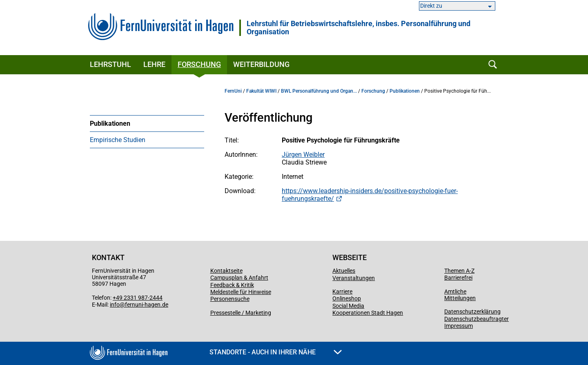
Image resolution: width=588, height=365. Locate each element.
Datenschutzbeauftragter (477, 319)
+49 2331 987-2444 (138, 298)
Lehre (154, 64)
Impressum (459, 326)
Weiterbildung (261, 64)
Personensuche (230, 299)
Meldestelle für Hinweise (241, 292)
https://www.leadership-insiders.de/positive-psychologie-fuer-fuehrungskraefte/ (370, 195)
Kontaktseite (226, 271)
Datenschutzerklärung (472, 312)
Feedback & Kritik (232, 285)
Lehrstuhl (110, 64)
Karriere (342, 292)
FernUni (233, 91)
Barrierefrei (458, 278)
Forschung (199, 64)
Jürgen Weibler (303, 155)
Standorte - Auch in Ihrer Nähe (276, 352)
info (115, 305)
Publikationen (110, 124)
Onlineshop (347, 298)
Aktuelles (344, 271)
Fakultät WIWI (261, 91)
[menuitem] (147, 123)
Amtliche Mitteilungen (460, 295)
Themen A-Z (459, 271)
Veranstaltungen (354, 278)
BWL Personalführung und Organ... (319, 91)
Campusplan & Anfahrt (239, 278)
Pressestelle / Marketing (241, 313)
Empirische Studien (118, 140)
